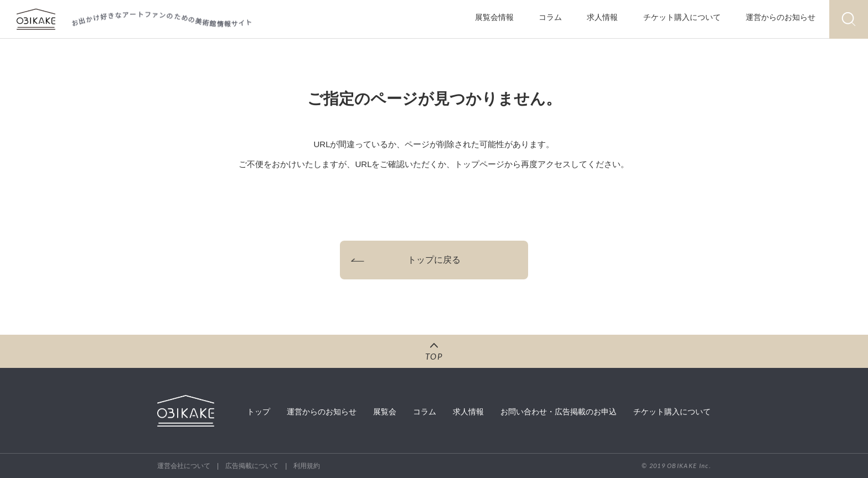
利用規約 (307, 466)
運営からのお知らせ (781, 17)
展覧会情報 (494, 17)
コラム (550, 17)
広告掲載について (252, 466)
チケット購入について (682, 17)
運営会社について (184, 466)
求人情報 (602, 17)
